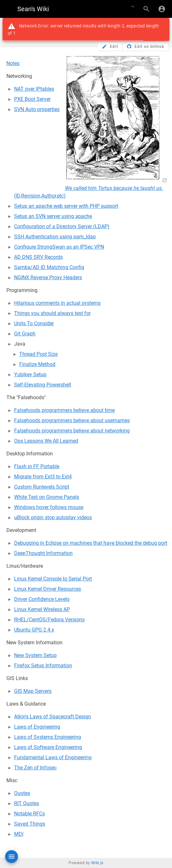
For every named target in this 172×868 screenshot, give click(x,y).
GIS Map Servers (33, 691)
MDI (19, 834)
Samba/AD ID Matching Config (49, 267)
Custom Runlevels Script (42, 487)
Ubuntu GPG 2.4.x (34, 630)
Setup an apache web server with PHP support (66, 206)
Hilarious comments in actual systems (57, 303)
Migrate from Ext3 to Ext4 (43, 477)
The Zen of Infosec (35, 768)
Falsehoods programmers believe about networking (72, 431)
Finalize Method (37, 364)
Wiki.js (97, 863)
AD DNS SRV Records (38, 257)
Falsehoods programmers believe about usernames (72, 420)
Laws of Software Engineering (48, 747)
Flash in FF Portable (37, 466)
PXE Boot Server (32, 99)
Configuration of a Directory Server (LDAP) (62, 226)
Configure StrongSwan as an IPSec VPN (59, 247)
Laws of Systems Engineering (48, 737)
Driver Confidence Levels (42, 599)
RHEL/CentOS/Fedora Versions (49, 620)
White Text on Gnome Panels (47, 497)
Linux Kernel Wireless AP (42, 609)
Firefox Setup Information (43, 666)
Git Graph (25, 334)
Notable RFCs (29, 814)
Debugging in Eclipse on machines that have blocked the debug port (91, 543)
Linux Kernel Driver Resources (48, 589)
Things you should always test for (52, 313)
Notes (13, 63)
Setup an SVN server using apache (53, 216)
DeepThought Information (43, 553)
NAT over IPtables (34, 89)
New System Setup (35, 655)
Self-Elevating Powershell (43, 385)
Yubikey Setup (30, 374)
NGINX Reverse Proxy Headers (48, 277)
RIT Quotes (27, 803)
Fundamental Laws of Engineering (53, 757)
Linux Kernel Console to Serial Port (53, 579)
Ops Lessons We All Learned (46, 441)
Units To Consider (34, 323)
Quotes (22, 793)
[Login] (162, 9)
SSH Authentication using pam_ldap (55, 237)
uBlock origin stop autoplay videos (53, 517)
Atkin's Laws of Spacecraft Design (53, 717)
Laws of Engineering (37, 727)
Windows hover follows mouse (49, 507)
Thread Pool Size (38, 354)
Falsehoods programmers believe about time (64, 410)
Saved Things (30, 824)
